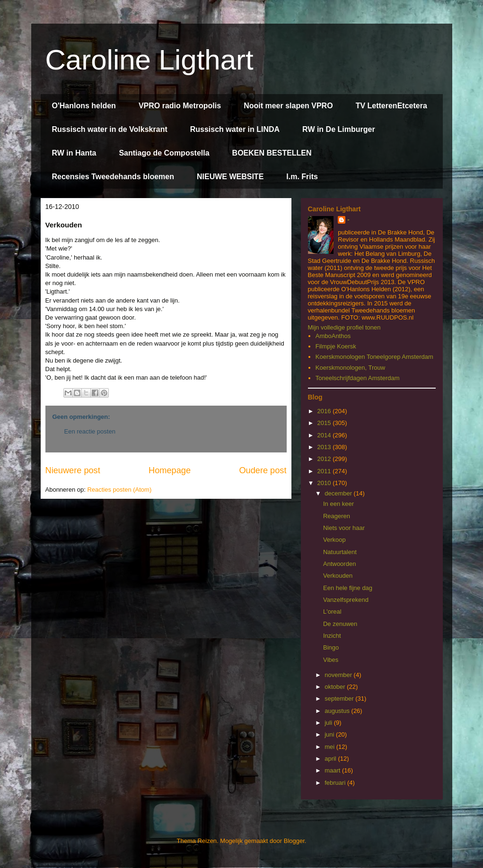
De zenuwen (340, 624)
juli (329, 723)
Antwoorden (339, 564)
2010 (325, 483)
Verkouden (338, 576)
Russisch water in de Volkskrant (110, 129)
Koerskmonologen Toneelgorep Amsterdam (374, 357)
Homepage (170, 470)
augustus (338, 711)
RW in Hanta (74, 153)
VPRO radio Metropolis (180, 106)
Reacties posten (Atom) (119, 490)
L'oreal (332, 612)
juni (330, 734)
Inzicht (332, 636)
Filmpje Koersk (336, 346)
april (331, 759)
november (339, 675)
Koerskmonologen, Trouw (350, 368)
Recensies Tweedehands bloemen (113, 177)
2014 (325, 435)
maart (333, 770)
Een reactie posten (90, 431)
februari (336, 783)
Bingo (331, 647)
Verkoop (334, 540)
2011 (325, 471)
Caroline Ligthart (149, 60)
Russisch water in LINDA (235, 129)
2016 (325, 411)
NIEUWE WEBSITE (230, 177)
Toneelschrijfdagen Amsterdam (358, 378)
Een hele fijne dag (348, 588)
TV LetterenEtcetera (391, 106)
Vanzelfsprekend (346, 600)
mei (330, 747)
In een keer (338, 504)
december (339, 493)
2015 (325, 423)
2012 (325, 459)
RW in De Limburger (339, 129)
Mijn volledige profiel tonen (344, 327)
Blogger (294, 841)
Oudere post (263, 470)
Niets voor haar (344, 528)
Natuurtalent (340, 552)
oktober (336, 687)
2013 (325, 447)
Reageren (337, 516)
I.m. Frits (302, 177)
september (340, 699)
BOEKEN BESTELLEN (272, 153)
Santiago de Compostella (164, 153)
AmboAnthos (333, 336)
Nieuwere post (73, 470)
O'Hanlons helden (84, 106)
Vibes (331, 660)
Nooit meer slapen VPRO (288, 106)
